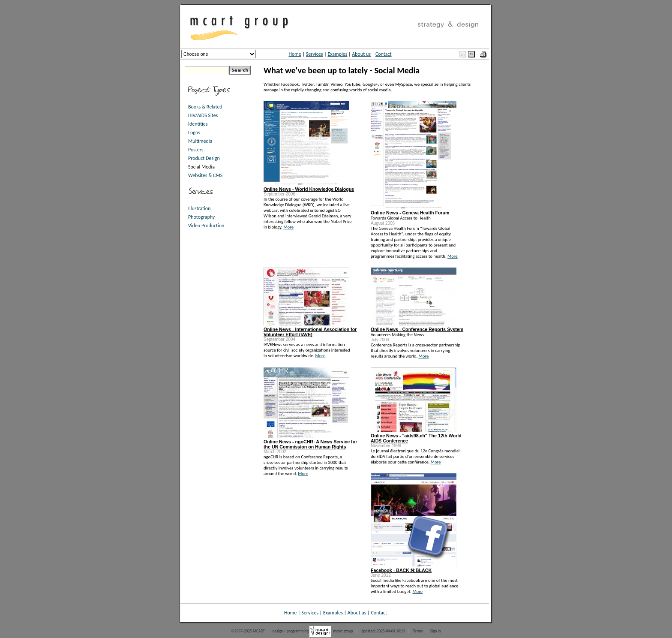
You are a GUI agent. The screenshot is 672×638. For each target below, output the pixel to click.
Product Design (204, 158)
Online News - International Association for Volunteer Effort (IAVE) (310, 332)
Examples (337, 54)
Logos (194, 132)
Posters (196, 150)
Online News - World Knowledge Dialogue (309, 189)
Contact (384, 54)
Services (315, 54)
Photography (201, 217)
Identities (198, 124)
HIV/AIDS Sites (203, 115)
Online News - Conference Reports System (417, 329)
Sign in (436, 631)
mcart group (343, 631)
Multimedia (200, 141)
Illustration (199, 208)
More (288, 227)
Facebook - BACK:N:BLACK (401, 570)
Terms (418, 631)
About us (361, 54)
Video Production (206, 226)
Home (295, 54)
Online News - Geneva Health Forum (410, 213)
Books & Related (205, 107)
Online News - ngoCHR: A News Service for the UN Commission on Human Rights (310, 444)
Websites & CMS (205, 175)
